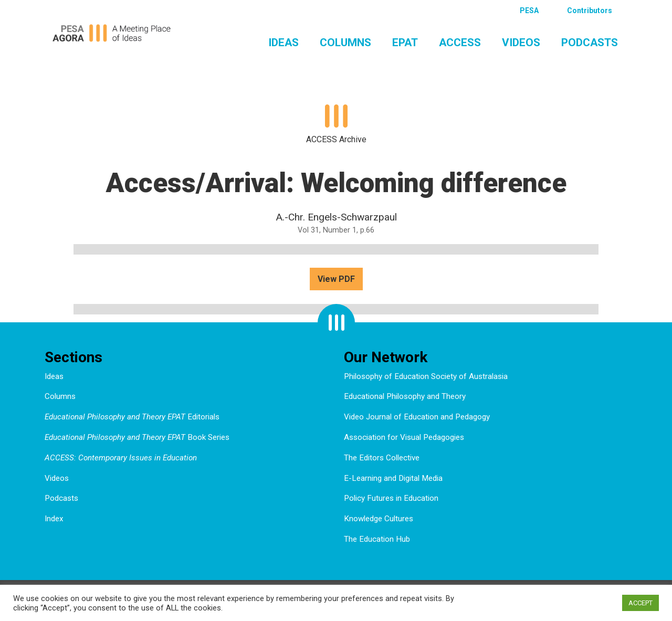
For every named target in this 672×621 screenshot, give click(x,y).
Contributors (590, 10)
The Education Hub (377, 539)
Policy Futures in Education (391, 498)
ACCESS (460, 43)
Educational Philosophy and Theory (405, 396)
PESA (529, 10)
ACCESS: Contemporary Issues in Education (121, 458)
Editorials (132, 417)
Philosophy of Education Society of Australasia (426, 376)
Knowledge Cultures (379, 519)
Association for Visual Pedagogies (404, 437)
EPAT (405, 43)
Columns (345, 43)
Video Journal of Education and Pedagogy (417, 417)
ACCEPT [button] (640, 603)
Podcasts (590, 43)
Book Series (137, 437)
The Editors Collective (382, 458)
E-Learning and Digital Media (393, 478)
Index (54, 519)
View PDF (336, 279)
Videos (521, 43)
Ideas (283, 43)
